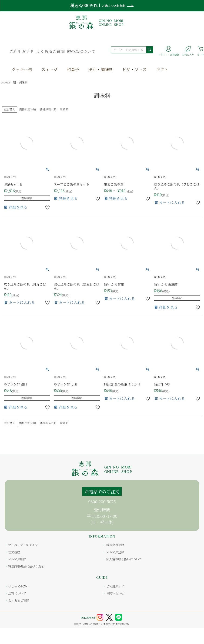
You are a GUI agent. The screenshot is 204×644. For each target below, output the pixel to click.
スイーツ (49, 69)
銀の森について (81, 51)
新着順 (64, 423)
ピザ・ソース (135, 69)
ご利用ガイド (22, 51)
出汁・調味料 (101, 69)
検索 (150, 50)
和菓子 (73, 69)
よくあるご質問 (50, 51)
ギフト (162, 69)
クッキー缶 (22, 69)
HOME (6, 82)
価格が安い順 (27, 109)
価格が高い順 (48, 423)
